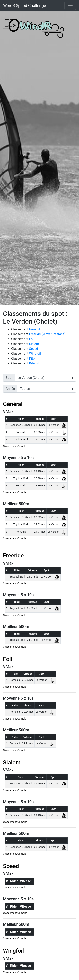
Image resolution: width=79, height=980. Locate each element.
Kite (32, 358)
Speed (34, 349)
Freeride (13, 556)
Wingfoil (35, 354)
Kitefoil (34, 363)
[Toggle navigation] (70, 6)
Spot (9, 378)
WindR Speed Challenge (25, 6)
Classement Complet (15, 446)
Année (10, 389)
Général (35, 329)
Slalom (34, 344)
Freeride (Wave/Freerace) (47, 334)
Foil (32, 339)
